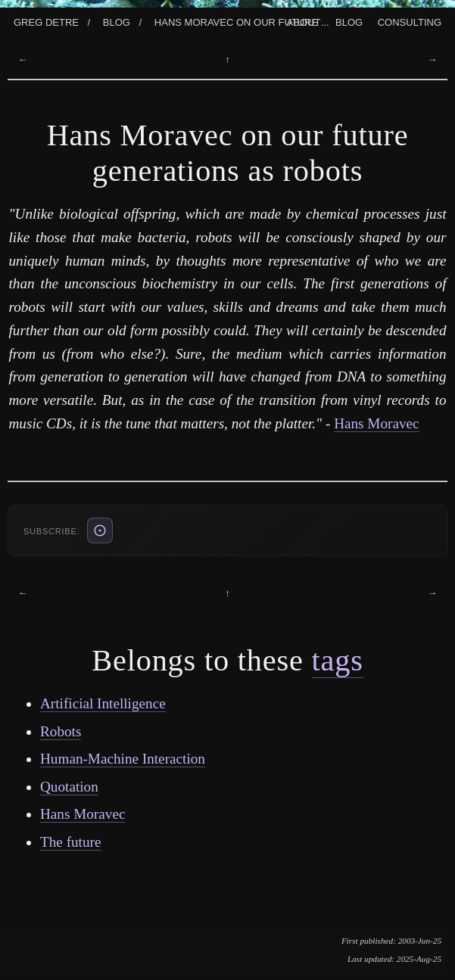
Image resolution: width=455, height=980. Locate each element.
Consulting (410, 21)
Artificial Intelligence (103, 703)
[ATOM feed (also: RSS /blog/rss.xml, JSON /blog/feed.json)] (100, 530)
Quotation (69, 787)
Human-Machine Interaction (123, 759)
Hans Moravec (376, 423)
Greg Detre (46, 21)
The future (70, 842)
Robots (61, 731)
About (304, 21)
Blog (117, 21)
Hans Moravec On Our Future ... (242, 21)
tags (338, 660)
